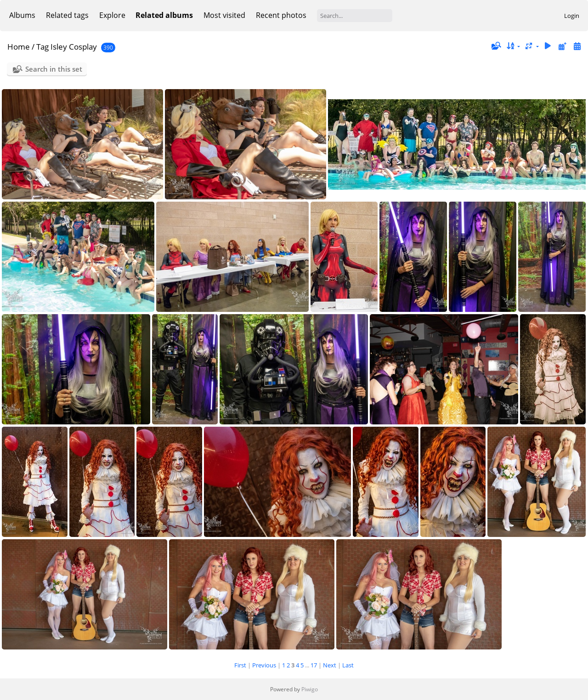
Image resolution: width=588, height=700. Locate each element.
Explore (112, 15)
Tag (42, 47)
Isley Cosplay (74, 47)
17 (314, 665)
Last (348, 665)
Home (19, 47)
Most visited (224, 15)
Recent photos (281, 15)
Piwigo (310, 689)
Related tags (67, 15)
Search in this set (54, 69)
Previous (264, 665)
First (240, 665)
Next (330, 665)
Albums (22, 15)
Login (572, 16)
